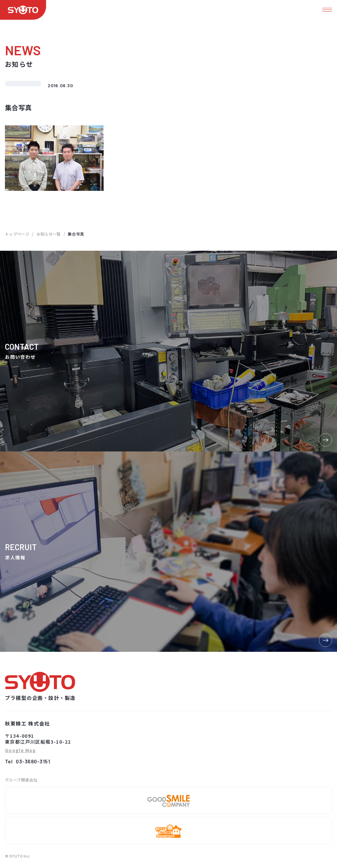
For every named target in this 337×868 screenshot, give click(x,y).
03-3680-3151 (33, 761)
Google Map (20, 751)
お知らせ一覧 (49, 234)
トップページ (17, 234)
